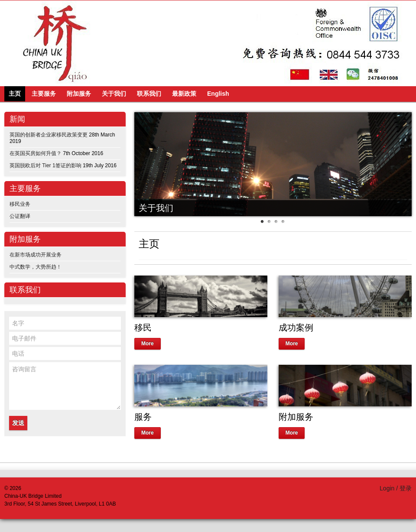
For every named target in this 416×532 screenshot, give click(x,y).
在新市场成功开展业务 (36, 255)
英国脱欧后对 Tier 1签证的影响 (45, 165)
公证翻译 (20, 216)
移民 (143, 328)
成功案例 (296, 328)
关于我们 (156, 208)
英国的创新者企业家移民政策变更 (49, 135)
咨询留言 (65, 386)
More (148, 344)
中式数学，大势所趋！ (36, 267)
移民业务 (20, 204)
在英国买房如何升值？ (36, 153)
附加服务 (296, 417)
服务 (143, 417)
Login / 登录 (396, 488)
